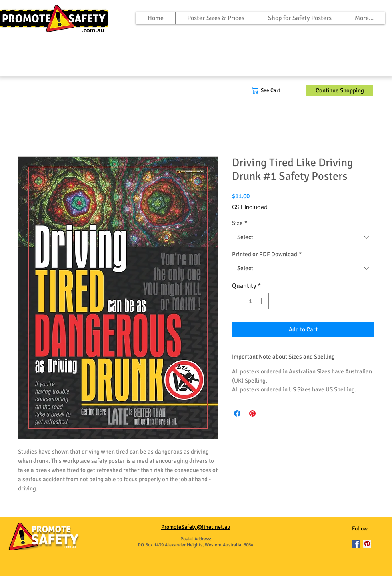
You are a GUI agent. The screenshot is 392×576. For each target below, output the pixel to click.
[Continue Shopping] (340, 91)
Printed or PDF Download (267, 254)
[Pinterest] (367, 544)
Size (240, 223)
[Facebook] (356, 544)
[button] (272, 90)
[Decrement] (239, 301)
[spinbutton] (250, 301)
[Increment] (262, 301)
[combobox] (303, 237)
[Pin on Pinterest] (252, 413)
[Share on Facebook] (237, 413)
